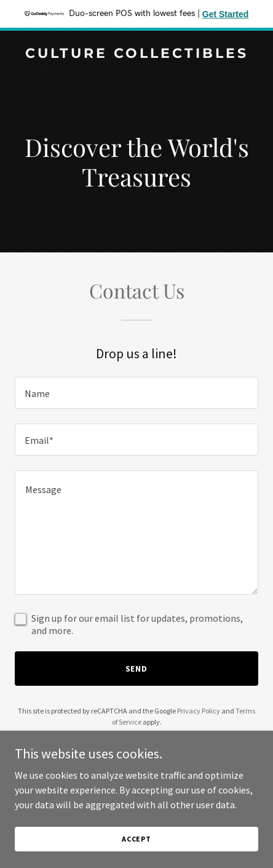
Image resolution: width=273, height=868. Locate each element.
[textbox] (136, 393)
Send (137, 669)
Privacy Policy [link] (199, 711)
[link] (136, 54)
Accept (136, 847)
